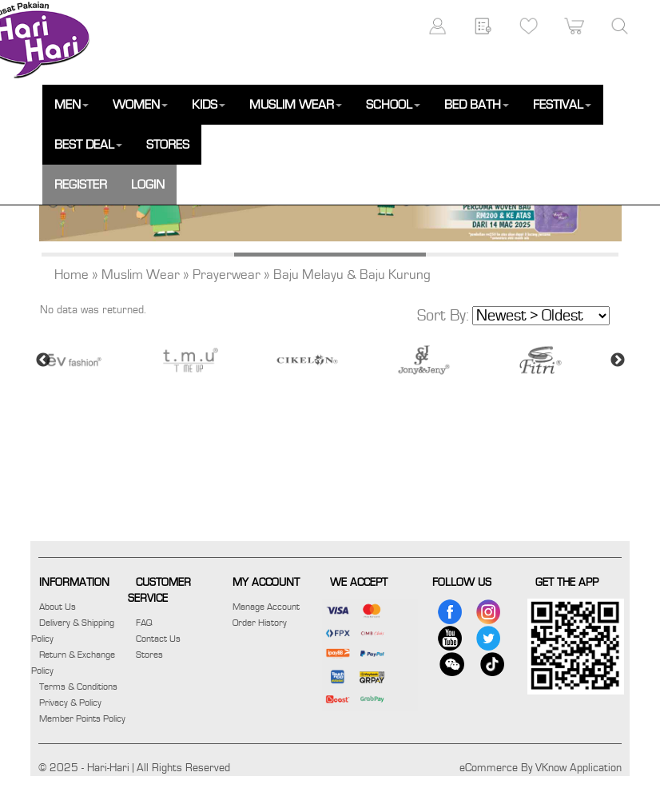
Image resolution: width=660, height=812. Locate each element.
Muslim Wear (141, 275)
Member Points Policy (82, 718)
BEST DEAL (88, 145)
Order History (260, 623)
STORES (168, 145)
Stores (149, 655)
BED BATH (477, 105)
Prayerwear (227, 275)
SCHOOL (393, 105)
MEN (72, 105)
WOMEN (140, 105)
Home (72, 275)
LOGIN (148, 185)
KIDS (209, 105)
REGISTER (81, 185)
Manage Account (266, 607)
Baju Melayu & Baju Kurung (352, 275)
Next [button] (618, 360)
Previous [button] (43, 360)
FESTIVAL (562, 105)
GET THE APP (567, 583)
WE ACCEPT (359, 583)
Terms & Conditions (78, 687)
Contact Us (158, 639)
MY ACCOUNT (266, 583)
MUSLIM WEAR (296, 105)
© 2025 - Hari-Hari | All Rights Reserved (134, 768)
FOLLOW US (462, 583)
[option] (97, 360)
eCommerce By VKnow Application (541, 768)
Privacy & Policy (70, 703)
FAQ (144, 623)
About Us (58, 607)
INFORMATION (74, 583)
